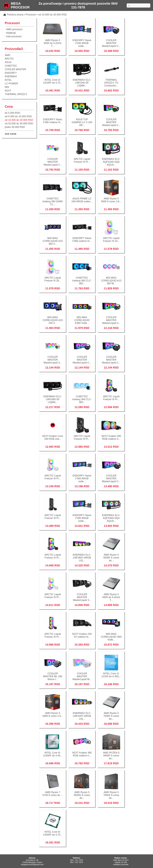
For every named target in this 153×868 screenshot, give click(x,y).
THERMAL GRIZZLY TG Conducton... (111, 81)
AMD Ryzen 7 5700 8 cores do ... (53, 792)
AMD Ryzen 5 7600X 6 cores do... (111, 793)
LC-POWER (11, 84)
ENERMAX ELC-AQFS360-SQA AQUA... (111, 516)
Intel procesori (14, 36)
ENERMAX (11, 76)
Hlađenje (11, 33)
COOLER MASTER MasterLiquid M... (82, 675)
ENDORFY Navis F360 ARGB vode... (82, 477)
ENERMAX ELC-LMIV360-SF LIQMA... (53, 398)
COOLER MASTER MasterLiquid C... (111, 41)
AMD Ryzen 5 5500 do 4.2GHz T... (53, 41)
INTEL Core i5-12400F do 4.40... (53, 752)
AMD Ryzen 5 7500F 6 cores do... (111, 714)
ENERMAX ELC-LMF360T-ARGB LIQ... (82, 556)
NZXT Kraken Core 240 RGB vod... (53, 436)
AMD (7, 55)
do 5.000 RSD (12, 113)
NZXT (8, 91)
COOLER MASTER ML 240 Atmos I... (53, 675)
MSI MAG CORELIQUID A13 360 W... (111, 279)
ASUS (8, 62)
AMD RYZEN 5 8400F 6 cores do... (111, 754)
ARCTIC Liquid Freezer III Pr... (82, 159)
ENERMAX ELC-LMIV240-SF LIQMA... (82, 81)
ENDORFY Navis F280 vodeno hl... (53, 119)
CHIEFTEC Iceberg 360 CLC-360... (82, 279)
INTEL (8, 80)
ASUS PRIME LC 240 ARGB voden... (82, 198)
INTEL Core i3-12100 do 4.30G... (111, 673)
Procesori (31, 15)
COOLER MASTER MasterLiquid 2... (111, 121)
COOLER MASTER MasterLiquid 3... (111, 318)
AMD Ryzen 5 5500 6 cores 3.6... (111, 198)
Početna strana (15, 15)
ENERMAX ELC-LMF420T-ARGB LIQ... (82, 714)
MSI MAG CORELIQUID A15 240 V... (53, 318)
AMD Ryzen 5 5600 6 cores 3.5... (53, 713)
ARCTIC (9, 59)
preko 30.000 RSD (15, 127)
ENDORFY (11, 73)
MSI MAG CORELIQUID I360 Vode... (111, 635)
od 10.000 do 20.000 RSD (53, 15)
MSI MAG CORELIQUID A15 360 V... (53, 239)
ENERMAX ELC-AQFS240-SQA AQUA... (111, 160)
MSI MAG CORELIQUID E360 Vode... (82, 318)
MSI (7, 87)
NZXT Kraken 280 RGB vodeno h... (111, 436)
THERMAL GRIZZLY (16, 94)
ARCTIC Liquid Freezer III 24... (111, 238)
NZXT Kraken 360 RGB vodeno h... (82, 752)
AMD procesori (14, 29)
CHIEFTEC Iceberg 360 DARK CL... (53, 200)
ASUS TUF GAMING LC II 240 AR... (82, 121)
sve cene (11, 134)
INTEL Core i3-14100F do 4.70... (53, 79)
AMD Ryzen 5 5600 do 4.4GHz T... (111, 595)
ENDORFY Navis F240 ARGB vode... (82, 41)
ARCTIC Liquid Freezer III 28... (53, 277)
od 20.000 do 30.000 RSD (19, 124)
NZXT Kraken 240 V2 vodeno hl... (82, 634)
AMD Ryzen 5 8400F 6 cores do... (111, 556)
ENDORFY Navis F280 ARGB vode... (82, 516)
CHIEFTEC (11, 66)
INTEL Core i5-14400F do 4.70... (53, 831)
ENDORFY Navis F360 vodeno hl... (82, 238)
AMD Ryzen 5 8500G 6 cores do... (82, 793)
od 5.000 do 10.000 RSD (18, 116)
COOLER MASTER (15, 69)
